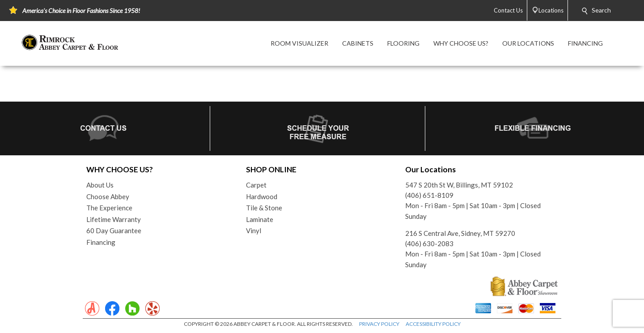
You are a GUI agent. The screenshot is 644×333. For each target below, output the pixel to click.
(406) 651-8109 (429, 195)
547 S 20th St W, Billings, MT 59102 (459, 185)
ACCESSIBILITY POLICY (433, 324)
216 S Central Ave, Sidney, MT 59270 (460, 233)
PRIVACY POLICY (379, 324)
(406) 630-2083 (429, 243)
